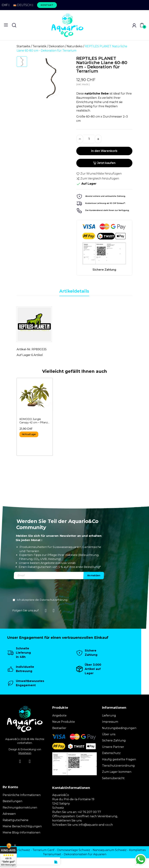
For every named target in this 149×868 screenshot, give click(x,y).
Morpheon (25, 753)
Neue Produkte (64, 722)
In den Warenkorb (104, 151)
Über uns (109, 734)
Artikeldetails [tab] (74, 291)
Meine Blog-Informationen (21, 833)
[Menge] (89, 139)
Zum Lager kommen (117, 772)
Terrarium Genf (43, 850)
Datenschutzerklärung (115, 600)
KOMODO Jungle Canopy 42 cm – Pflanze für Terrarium (34, 421)
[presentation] (102, 589)
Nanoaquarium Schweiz (110, 850)
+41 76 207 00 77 (89, 812)
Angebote (59, 716)
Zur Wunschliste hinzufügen (99, 174)
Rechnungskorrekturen (20, 808)
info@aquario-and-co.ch (96, 825)
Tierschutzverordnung (118, 766)
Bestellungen (12, 801)
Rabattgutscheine (16, 820)
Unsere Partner (113, 747)
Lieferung (109, 716)
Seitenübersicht (113, 778)
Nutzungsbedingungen (119, 728)
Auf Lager (24, 355)
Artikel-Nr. (24, 349)
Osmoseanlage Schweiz (74, 850)
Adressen (9, 814)
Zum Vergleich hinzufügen (98, 179)
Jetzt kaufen (104, 163)
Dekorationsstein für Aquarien (85, 854)
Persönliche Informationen (22, 795)
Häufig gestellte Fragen (119, 759)
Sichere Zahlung (114, 740)
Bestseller (59, 728)
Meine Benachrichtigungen (22, 826)
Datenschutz (111, 753)
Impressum (110, 722)
